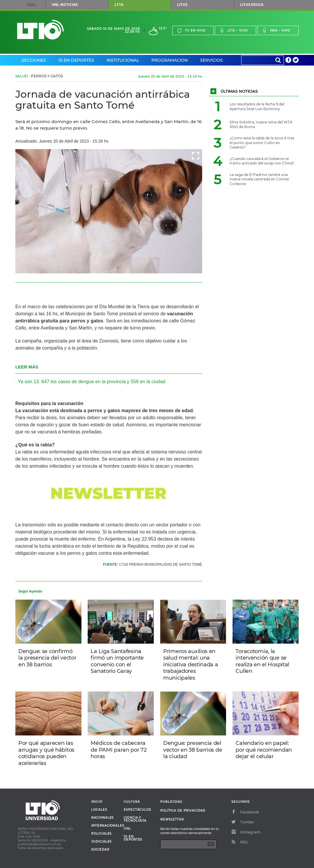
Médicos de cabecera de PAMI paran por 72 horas (118, 750)
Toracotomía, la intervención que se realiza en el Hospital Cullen (262, 661)
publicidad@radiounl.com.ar (39, 844)
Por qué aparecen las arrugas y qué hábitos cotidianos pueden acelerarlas (46, 753)
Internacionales (105, 826)
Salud (22, 76)
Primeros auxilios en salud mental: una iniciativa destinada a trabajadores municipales (191, 665)
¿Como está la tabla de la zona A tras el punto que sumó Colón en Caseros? (262, 143)
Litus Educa (252, 5)
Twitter (243, 822)
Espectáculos (137, 810)
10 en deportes (133, 838)
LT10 (119, 5)
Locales (99, 810)
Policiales (101, 834)
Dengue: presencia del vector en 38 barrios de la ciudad (193, 750)
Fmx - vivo (276, 30)
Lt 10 (40, 30)
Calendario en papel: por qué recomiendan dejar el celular (264, 750)
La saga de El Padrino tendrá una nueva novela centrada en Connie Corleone (259, 179)
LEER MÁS (27, 367)
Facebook (245, 812)
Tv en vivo (191, 30)
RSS (239, 842)
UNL (32, 5)
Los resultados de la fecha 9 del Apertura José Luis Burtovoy (257, 106)
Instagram (246, 832)
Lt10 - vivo (234, 30)
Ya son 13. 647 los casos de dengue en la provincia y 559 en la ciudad (92, 382)
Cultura (132, 802)
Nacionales (102, 818)
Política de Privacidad (183, 811)
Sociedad (100, 850)
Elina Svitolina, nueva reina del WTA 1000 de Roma (261, 124)
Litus (182, 5)
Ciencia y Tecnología (135, 819)
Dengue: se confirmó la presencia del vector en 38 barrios (47, 658)
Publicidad (171, 802)
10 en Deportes (76, 60)
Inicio (97, 802)
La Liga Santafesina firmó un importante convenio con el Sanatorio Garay (117, 661)
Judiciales (101, 842)
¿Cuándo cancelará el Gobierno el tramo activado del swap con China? (262, 161)
